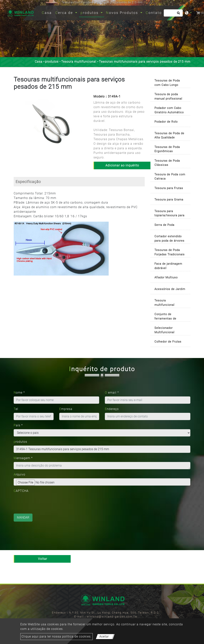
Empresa (66, 409)
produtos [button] (90, 13)
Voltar (43, 559)
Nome (19, 393)
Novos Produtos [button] (123, 13)
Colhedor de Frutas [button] (168, 342)
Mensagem (23, 458)
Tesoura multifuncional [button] (164, 303)
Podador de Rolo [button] (166, 122)
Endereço (112, 409)
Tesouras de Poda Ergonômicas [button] (167, 149)
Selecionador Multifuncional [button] (164, 330)
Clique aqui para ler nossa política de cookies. (57, 636)
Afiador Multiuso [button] (166, 277)
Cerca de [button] (65, 13)
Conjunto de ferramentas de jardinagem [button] (165, 317)
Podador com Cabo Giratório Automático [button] (169, 110)
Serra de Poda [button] (164, 225)
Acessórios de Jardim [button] (170, 289)
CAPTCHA (21, 491)
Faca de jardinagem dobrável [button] (168, 266)
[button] (16, 126)
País (18, 425)
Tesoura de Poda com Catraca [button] (170, 177)
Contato (154, 13)
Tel (16, 409)
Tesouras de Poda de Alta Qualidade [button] (169, 135)
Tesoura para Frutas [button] (169, 188)
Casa (48, 12)
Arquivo (19, 474)
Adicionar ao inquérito (122, 165)
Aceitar (104, 636)
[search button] (178, 14)
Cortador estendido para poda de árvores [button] (169, 239)
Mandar (23, 517)
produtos (52, 62)
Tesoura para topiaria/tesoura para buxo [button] (169, 214)
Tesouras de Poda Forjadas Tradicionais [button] (170, 252)
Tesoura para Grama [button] (169, 200)
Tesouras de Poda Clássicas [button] (167, 163)
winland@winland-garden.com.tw (112, 617)
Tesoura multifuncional (79, 62)
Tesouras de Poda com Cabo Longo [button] (167, 83)
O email (112, 393)
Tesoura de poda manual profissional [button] (168, 96)
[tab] (170, 82)
